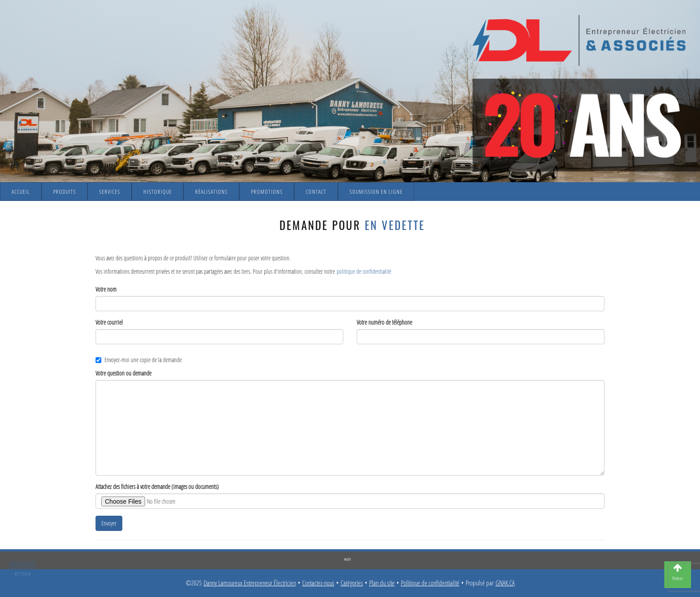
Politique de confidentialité (430, 583)
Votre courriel (109, 322)
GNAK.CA (505, 583)
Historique (158, 192)
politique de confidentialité (364, 271)
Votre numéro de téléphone (384, 322)
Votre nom (106, 289)
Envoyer (109, 523)
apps (348, 559)
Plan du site (382, 583)
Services (110, 192)
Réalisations (211, 192)
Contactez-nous (318, 583)
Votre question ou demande (123, 373)
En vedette (395, 225)
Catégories (352, 583)
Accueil (21, 192)
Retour (23, 574)
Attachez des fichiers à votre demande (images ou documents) (157, 486)
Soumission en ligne (376, 192)
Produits (65, 192)
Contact (316, 192)
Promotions (267, 192)
